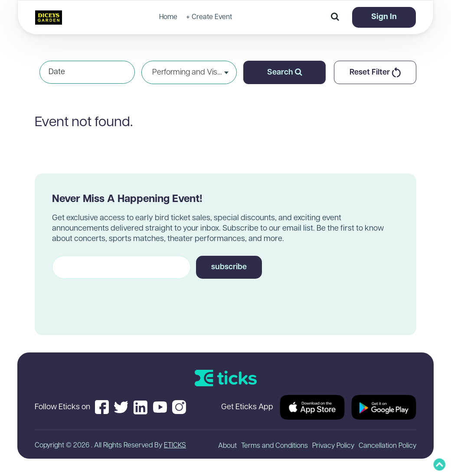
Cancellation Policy (387, 446)
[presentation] (118, 299)
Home (168, 17)
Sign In (384, 17)
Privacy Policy (333, 446)
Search (285, 72)
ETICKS (175, 446)
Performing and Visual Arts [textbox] (189, 73)
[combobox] (189, 72)
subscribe (229, 267)
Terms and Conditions (275, 446)
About (227, 446)
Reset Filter (375, 72)
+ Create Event (209, 17)
